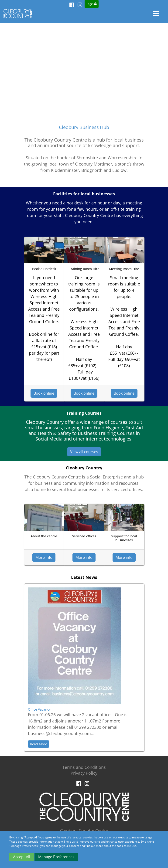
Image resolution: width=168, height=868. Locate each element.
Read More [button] (39, 744)
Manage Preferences (56, 857)
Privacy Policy (84, 773)
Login (92, 4)
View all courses (84, 452)
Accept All (22, 857)
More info (44, 557)
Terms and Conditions (84, 767)
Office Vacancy (39, 709)
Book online (44, 393)
